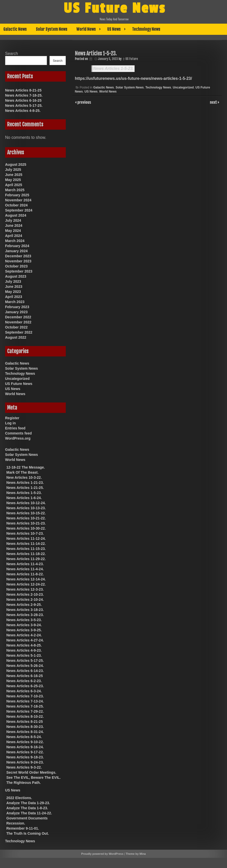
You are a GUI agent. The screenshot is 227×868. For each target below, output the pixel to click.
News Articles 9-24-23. (25, 762)
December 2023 (18, 256)
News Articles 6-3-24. (24, 691)
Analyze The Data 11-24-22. (29, 813)
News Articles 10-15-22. (26, 513)
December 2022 (18, 317)
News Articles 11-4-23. (25, 564)
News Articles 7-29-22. (25, 711)
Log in (10, 423)
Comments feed (18, 433)
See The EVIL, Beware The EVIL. (34, 777)
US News (114, 29)
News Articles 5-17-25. (24, 106)
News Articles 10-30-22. (26, 528)
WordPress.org (18, 438)
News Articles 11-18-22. (26, 554)
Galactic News (15, 29)
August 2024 (16, 215)
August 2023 (16, 276)
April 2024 (14, 236)
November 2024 (18, 200)
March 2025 (15, 190)
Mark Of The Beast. (22, 472)
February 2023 (17, 307)
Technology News (146, 29)
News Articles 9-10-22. (25, 742)
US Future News (115, 8)
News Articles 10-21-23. (26, 523)
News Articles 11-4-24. (25, 569)
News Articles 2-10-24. (25, 600)
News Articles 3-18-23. (25, 610)
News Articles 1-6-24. (24, 498)
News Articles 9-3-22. (24, 767)
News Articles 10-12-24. (26, 503)
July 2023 (13, 281)
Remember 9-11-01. (23, 828)
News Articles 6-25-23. (25, 686)
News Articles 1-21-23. (25, 483)
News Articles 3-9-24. (24, 625)
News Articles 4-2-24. (24, 635)
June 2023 (14, 287)
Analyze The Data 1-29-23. (28, 803)
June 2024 (14, 226)
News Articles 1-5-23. (113, 69)
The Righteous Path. (23, 783)
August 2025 (16, 164)
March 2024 (15, 241)
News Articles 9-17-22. (25, 752)
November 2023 (18, 261)
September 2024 (19, 210)
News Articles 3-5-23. (24, 620)
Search (12, 54)
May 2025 (13, 180)
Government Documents (27, 818)
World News (86, 29)
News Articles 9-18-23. (25, 757)
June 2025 (14, 175)
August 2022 (16, 337)
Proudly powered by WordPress (102, 854)
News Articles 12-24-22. (26, 584)
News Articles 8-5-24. (24, 737)
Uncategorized (183, 87)
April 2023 (14, 297)
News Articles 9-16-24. (25, 747)
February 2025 (17, 195)
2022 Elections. (19, 798)
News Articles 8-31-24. (25, 732)
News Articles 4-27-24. (25, 640)
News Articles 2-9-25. (24, 605)
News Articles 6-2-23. (24, 681)
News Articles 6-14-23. (25, 671)
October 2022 (16, 327)
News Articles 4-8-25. (23, 111)
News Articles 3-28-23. (25, 615)
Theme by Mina (136, 854)
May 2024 (13, 231)
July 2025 (13, 170)
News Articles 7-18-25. (24, 95)
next (214, 102)
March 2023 (15, 302)
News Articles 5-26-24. (25, 666)
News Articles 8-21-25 (23, 90)
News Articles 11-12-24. (26, 538)
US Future (132, 59)
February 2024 (17, 246)
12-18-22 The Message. (26, 467)
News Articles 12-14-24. (26, 579)
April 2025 (14, 185)
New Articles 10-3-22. (24, 477)
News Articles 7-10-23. (25, 696)
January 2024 (16, 251)
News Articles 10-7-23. (25, 533)
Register (12, 418)
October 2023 (16, 266)
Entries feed (15, 428)
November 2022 (18, 322)
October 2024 (16, 205)
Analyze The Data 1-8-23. (27, 808)
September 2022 (19, 332)
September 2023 (19, 271)
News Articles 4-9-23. (24, 650)
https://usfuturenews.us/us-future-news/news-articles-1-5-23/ (133, 78)
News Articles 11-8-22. (25, 574)
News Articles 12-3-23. (25, 589)
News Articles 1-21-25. (25, 488)
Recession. (16, 823)
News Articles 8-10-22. (25, 716)
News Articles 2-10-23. (25, 594)
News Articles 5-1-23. (24, 655)
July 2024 (13, 220)
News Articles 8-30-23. (25, 727)
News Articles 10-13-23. (26, 508)
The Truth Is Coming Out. (28, 833)
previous (84, 102)
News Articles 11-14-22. (26, 544)
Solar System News (52, 29)
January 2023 (16, 312)
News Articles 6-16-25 (23, 100)
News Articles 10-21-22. (26, 518)
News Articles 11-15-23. (26, 549)
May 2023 (13, 292)
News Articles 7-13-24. (25, 701)
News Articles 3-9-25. (24, 630)
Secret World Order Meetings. (31, 772)
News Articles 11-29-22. (26, 559)
